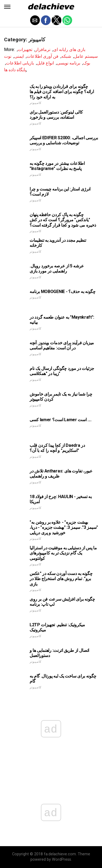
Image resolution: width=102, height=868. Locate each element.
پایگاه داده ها (15, 70)
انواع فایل (45, 63)
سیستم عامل (86, 56)
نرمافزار (43, 50)
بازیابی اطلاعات (20, 63)
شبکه (66, 56)
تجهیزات (25, 50)
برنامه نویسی (68, 63)
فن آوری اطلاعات (43, 56)
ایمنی (19, 56)
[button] (7, 7)
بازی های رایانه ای (69, 50)
